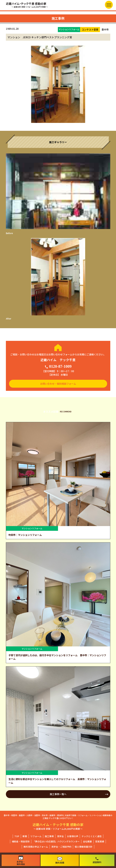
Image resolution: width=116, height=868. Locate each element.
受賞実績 (100, 841)
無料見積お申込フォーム (36, 847)
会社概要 (87, 841)
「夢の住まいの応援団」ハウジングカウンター (56, 841)
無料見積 (60, 860)
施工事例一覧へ (58, 794)
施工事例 (49, 836)
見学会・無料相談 (21, 860)
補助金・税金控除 (21, 841)
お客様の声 (73, 836)
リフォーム (36, 836)
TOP (17, 836)
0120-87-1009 (58, 366)
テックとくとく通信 (92, 836)
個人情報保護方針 (84, 847)
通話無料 (97, 860)
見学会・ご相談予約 (61, 847)
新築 (25, 836)
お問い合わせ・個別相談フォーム (58, 384)
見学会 (60, 836)
